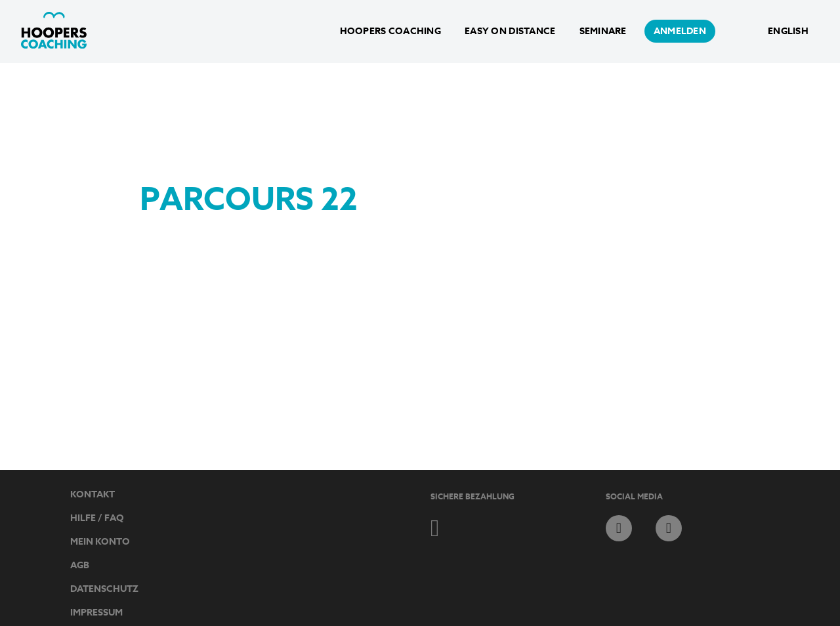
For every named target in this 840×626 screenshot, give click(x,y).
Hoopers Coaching (390, 31)
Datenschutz (104, 589)
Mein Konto (100, 542)
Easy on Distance (510, 31)
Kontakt (93, 494)
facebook (619, 528)
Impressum (96, 613)
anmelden (680, 31)
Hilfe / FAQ (97, 518)
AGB (80, 565)
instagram (669, 528)
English (788, 31)
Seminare (603, 31)
